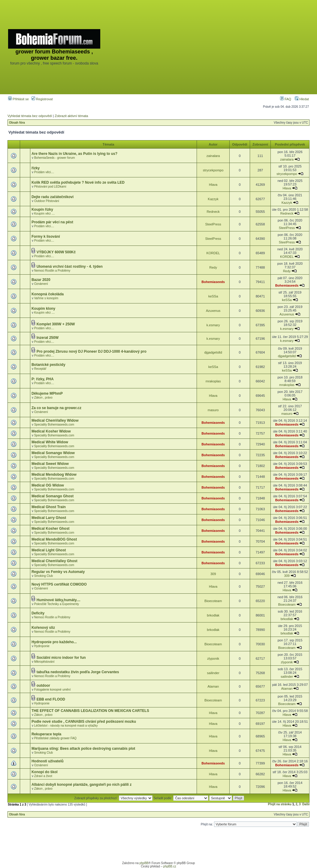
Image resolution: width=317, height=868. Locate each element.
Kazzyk (213, 199)
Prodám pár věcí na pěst (52, 222)
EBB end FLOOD (51, 699)
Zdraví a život (43, 776)
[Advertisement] (209, 47)
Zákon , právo (43, 398)
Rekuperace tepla (46, 734)
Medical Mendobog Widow (54, 475)
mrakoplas (213, 381)
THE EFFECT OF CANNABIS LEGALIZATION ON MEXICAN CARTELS (90, 711)
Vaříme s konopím (46, 298)
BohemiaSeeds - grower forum (55, 158)
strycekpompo (213, 170)
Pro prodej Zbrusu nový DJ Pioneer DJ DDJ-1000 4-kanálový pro (92, 351)
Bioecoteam (213, 601)
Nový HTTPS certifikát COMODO (59, 584)
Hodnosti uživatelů (48, 761)
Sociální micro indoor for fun (61, 658)
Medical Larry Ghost (49, 518)
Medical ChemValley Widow (55, 420)
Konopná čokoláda (48, 294)
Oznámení (41, 284)
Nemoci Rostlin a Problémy (52, 271)
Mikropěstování (44, 662)
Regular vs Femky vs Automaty (58, 572)
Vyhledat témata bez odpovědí (30, 116)
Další (306, 804)
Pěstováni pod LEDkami (50, 187)
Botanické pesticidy (48, 365)
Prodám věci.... (44, 172)
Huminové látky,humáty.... (59, 600)
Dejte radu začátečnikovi (53, 197)
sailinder (213, 673)
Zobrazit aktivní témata (71, 116)
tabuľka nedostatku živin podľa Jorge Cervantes (78, 672)
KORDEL (213, 253)
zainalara (213, 156)
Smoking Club (44, 576)
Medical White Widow (50, 442)
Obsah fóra (17, 123)
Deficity (38, 613)
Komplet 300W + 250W (56, 324)
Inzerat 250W (48, 338)
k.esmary (213, 325)
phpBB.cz (170, 866)
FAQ (286, 99)
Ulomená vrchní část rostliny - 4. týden (70, 267)
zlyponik (213, 659)
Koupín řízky (42, 209)
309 (213, 574)
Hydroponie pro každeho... (54, 642)
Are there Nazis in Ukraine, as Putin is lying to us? (74, 154)
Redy (213, 267)
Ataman (213, 686)
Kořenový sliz (43, 628)
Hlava (213, 185)
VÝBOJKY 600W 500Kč (56, 252)
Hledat (302, 99)
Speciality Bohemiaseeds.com (54, 425)
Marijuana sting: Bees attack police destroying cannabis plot (83, 749)
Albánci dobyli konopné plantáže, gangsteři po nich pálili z (82, 785)
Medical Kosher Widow (51, 431)
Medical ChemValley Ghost (54, 561)
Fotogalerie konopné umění (53, 690)
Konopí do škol (45, 772)
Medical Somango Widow (53, 453)
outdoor (43, 686)
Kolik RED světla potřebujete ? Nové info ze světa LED (78, 182)
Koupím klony (43, 309)
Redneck (213, 212)
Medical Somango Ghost (53, 496)
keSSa (213, 296)
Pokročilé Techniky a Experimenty (57, 604)
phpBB (144, 863)
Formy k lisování (46, 237)
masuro (213, 410)
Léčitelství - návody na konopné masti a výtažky (66, 726)
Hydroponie (42, 646)
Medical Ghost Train (49, 507)
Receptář (40, 369)
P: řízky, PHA (43, 379)
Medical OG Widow (48, 485)
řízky (36, 168)
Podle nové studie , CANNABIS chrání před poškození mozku (84, 722)
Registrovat (42, 99)
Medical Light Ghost (49, 550)
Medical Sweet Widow (50, 464)
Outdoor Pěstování (47, 201)
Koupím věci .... (45, 214)
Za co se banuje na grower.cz (56, 408)
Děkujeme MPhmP (47, 393)
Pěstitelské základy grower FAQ (55, 738)
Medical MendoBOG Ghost (54, 539)
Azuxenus (213, 311)
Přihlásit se (18, 99)
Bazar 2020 (41, 280)
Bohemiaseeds (213, 282)
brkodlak (213, 615)
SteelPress (213, 224)
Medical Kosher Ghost (51, 529)
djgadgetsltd (213, 352)
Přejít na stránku (280, 804)
